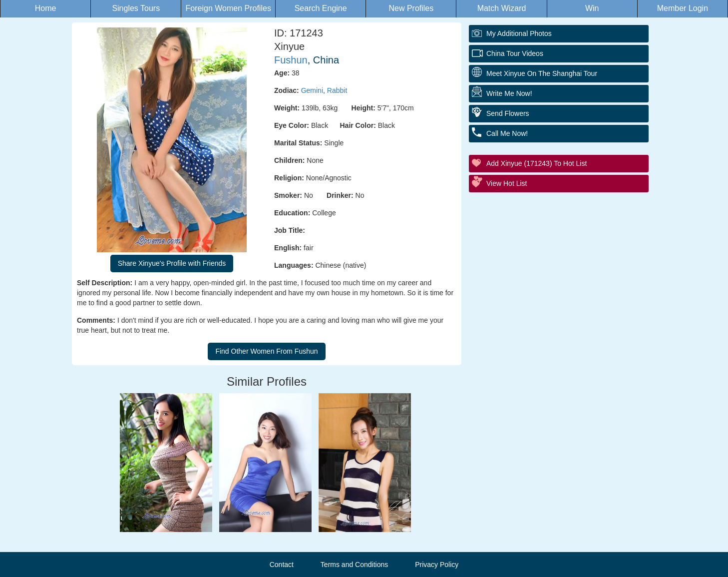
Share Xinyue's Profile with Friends (172, 263)
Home (46, 8)
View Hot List (507, 183)
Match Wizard (502, 8)
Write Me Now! (509, 93)
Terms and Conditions (354, 565)
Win (592, 8)
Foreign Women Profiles (228, 8)
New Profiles (411, 8)
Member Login (683, 8)
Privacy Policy (437, 565)
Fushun (291, 60)
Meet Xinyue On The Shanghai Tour (542, 73)
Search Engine (321, 8)
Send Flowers (508, 113)
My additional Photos (519, 33)
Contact (282, 565)
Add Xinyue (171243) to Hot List (537, 163)
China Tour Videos (515, 53)
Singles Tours (136, 8)
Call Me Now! (507, 133)
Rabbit (337, 90)
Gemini (312, 90)
